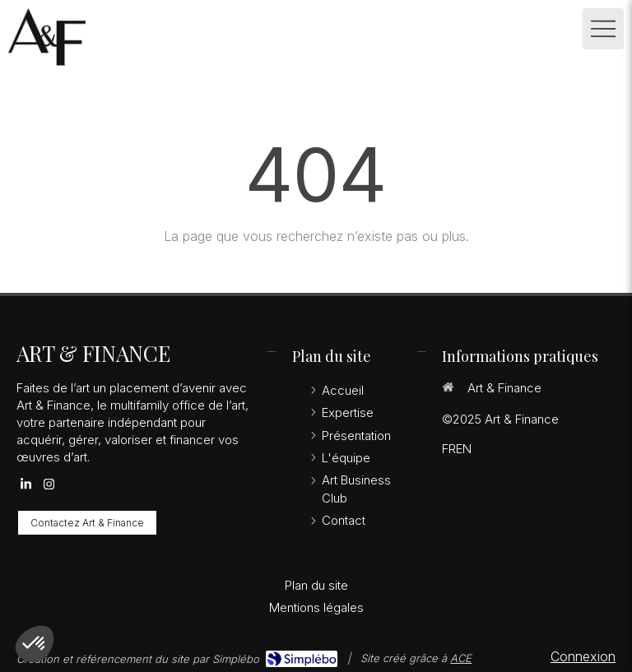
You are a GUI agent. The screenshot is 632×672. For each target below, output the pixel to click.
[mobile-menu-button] (603, 29)
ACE (461, 658)
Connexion (583, 656)
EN (464, 449)
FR (449, 449)
